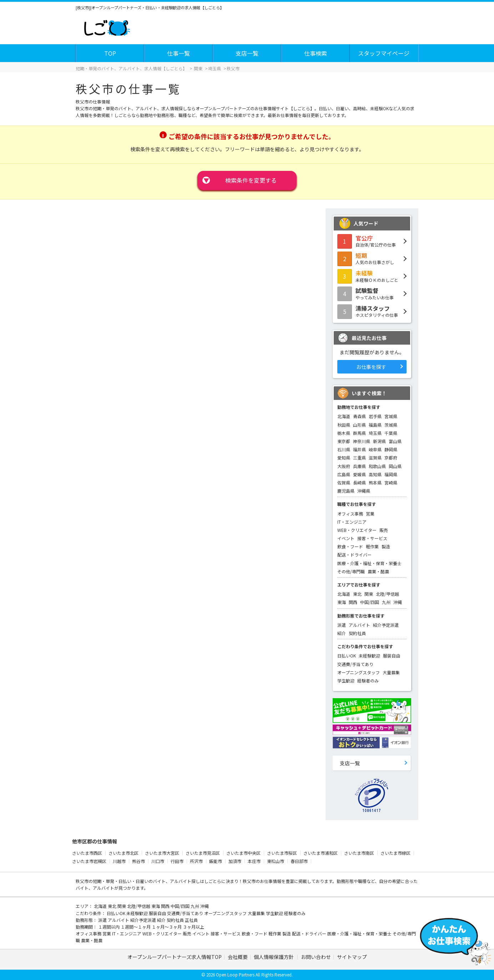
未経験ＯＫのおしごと (372, 276)
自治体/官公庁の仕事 (372, 241)
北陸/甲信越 (387, 594)
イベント (346, 538)
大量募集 (391, 672)
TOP (110, 53)
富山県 (395, 441)
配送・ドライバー (354, 555)
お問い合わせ (316, 957)
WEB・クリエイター (357, 530)
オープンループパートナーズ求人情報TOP (175, 957)
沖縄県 (364, 491)
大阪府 (344, 466)
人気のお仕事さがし (372, 258)
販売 (384, 530)
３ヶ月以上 (193, 927)
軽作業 (372, 546)
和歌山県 (377, 466)
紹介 (342, 633)
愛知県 (344, 458)
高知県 (375, 474)
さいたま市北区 (123, 853)
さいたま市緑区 (395, 853)
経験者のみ (368, 681)
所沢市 (196, 861)
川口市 (158, 861)
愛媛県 (359, 474)
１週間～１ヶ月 (136, 927)
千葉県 (391, 433)
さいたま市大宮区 (162, 853)
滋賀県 (375, 458)
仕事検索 (316, 53)
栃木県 (344, 433)
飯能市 (216, 861)
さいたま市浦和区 (321, 853)
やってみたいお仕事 (372, 293)
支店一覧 (247, 53)
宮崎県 (391, 483)
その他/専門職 (351, 571)
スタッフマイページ (384, 53)
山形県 (359, 425)
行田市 (177, 861)
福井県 (359, 449)
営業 (370, 514)
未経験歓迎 (369, 656)
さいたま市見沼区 (203, 853)
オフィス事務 (350, 514)
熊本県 (375, 483)
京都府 (391, 458)
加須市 (235, 861)
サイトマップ (352, 957)
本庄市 (254, 861)
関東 (369, 594)
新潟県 (379, 441)
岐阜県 (375, 449)
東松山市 (276, 861)
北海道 (344, 416)
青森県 (359, 416)
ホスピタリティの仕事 (372, 311)
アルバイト (359, 625)
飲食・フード (350, 546)
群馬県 (359, 433)
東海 (342, 602)
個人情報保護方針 (274, 957)
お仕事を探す (371, 367)
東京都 (344, 441)
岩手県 (375, 416)
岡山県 (395, 466)
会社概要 (238, 957)
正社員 (191, 920)
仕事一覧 (178, 53)
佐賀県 (344, 483)
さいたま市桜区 (282, 853)
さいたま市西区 (87, 853)
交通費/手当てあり (355, 664)
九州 (386, 602)
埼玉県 (375, 433)
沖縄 (398, 602)
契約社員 (357, 633)
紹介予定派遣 (386, 625)
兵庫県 (359, 466)
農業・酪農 (378, 571)
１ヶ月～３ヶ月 (167, 927)
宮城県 (391, 416)
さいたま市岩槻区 (89, 861)
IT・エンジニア (352, 522)
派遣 (342, 625)
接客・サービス (372, 538)
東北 (357, 594)
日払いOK (347, 656)
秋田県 (344, 425)
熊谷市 (138, 861)
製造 (386, 546)
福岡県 (391, 474)
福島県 (375, 425)
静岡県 (391, 449)
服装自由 (392, 656)
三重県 (359, 458)
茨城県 (391, 425)
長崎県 (359, 483)
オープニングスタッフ (359, 672)
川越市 (119, 861)
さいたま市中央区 (243, 853)
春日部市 (299, 861)
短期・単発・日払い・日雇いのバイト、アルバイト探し (146, 881)
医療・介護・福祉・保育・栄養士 (369, 563)
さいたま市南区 (359, 853)
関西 (353, 602)
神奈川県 (362, 441)
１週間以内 (109, 927)
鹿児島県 (346, 491)
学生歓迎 (346, 681)
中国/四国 (370, 602)
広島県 (344, 474)
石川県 (344, 449)
